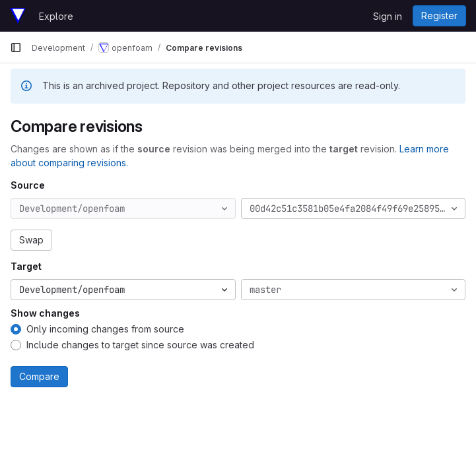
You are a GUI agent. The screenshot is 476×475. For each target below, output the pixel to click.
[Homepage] (18, 16)
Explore (56, 16)
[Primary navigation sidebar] (16, 47)
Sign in (388, 16)
